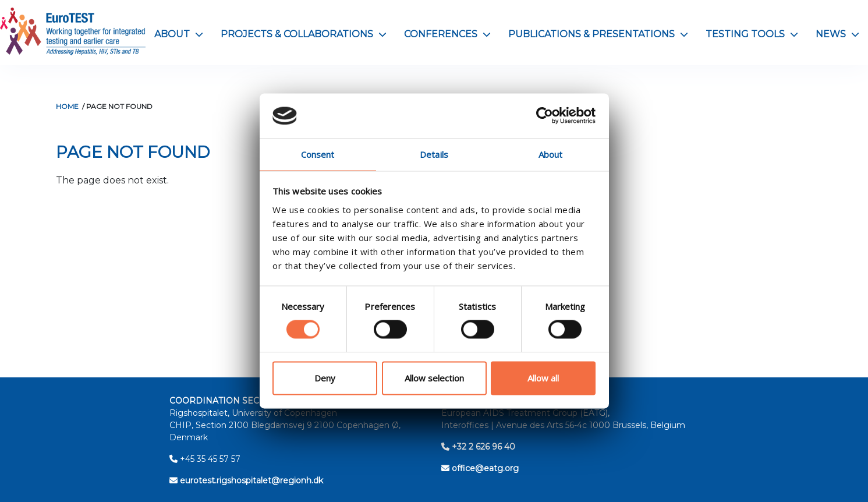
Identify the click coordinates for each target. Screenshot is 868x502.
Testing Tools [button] (752, 34)
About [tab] (551, 154)
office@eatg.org (480, 468)
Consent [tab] (318, 154)
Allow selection (434, 378)
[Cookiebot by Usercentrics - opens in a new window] (545, 116)
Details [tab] (434, 154)
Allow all (543, 378)
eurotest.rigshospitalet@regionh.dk (246, 480)
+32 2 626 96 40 (478, 447)
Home (67, 106)
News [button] (837, 34)
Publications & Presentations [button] (598, 34)
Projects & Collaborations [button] (304, 34)
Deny (325, 378)
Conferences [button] (447, 34)
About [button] (179, 34)
